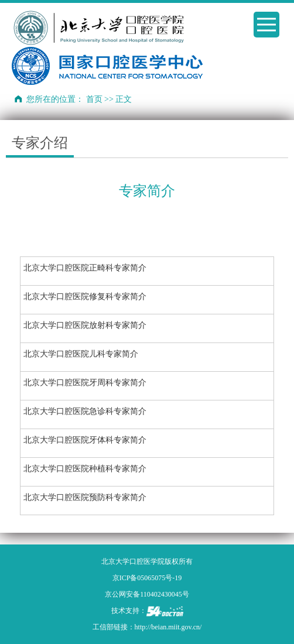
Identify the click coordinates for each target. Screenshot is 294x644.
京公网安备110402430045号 (147, 594)
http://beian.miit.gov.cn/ (168, 627)
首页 (94, 99)
